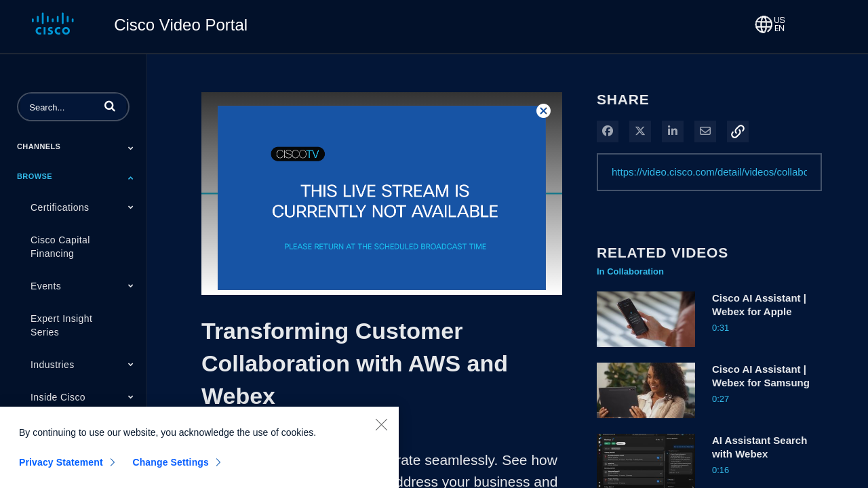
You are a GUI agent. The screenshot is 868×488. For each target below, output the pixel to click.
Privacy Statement (61, 470)
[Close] (381, 432)
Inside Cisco (58, 397)
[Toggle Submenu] (131, 148)
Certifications (60, 207)
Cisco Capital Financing (60, 247)
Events (46, 286)
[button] (110, 106)
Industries (53, 365)
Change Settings (171, 470)
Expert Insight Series (61, 325)
